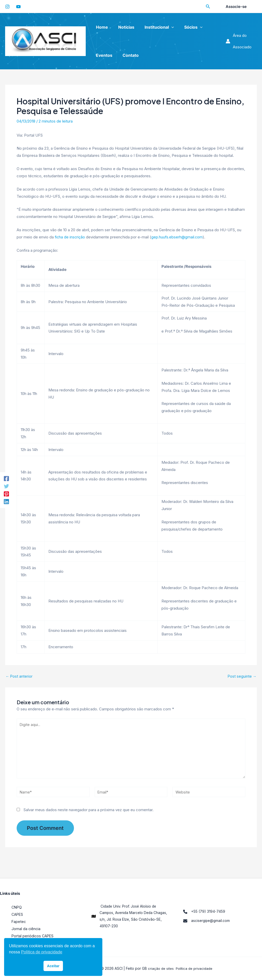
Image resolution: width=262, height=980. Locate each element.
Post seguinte (242, 676)
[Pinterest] (6, 494)
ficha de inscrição (70, 237)
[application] (166, 27)
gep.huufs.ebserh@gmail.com (179, 237)
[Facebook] (6, 478)
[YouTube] (18, 7)
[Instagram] (7, 7)
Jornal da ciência (26, 929)
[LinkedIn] (6, 502)
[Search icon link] (208, 7)
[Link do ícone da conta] (240, 41)
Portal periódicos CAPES (33, 936)
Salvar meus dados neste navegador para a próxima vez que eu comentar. (89, 814)
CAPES (18, 914)
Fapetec (19, 922)
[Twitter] (6, 486)
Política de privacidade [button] (42, 952)
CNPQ (17, 907)
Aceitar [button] (53, 966)
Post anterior (19, 676)
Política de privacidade (195, 968)
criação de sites (160, 968)
